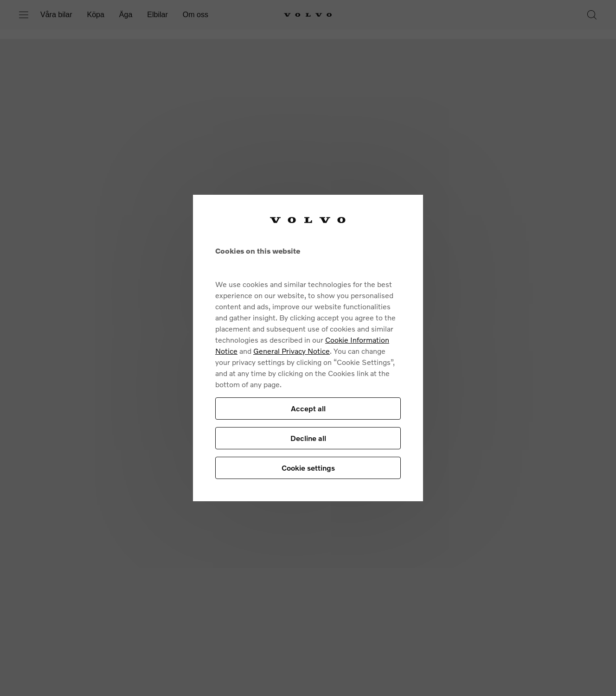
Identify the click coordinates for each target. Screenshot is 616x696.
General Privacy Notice (292, 351)
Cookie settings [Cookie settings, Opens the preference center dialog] (308, 468)
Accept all (308, 408)
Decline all (308, 438)
